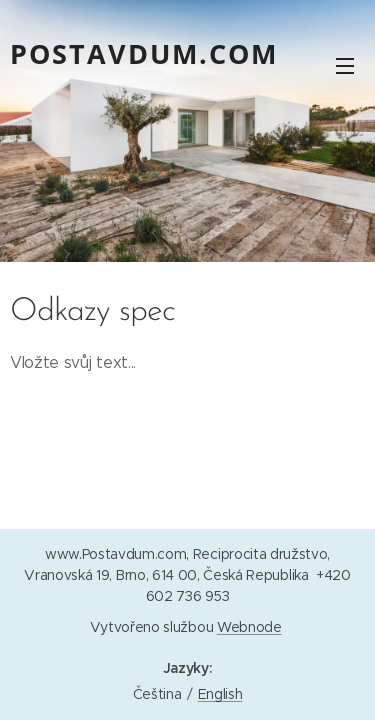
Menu (345, 66)
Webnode (249, 627)
